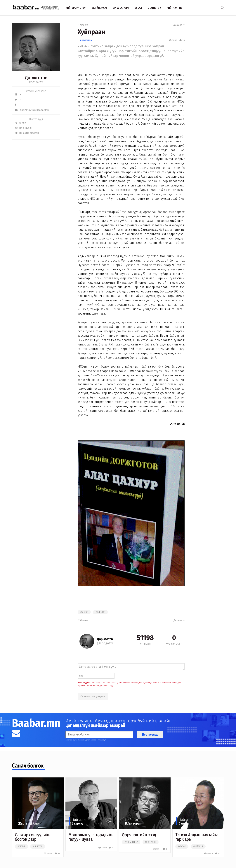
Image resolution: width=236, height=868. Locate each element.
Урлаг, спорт (121, 8)
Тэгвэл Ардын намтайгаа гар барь (198, 837)
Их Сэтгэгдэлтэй (27, 133)
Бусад (138, 8)
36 (182, 40)
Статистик (154, 8)
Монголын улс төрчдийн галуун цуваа (91, 837)
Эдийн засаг (99, 8)
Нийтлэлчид (175, 8)
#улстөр (84, 612)
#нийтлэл (100, 612)
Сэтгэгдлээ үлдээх (93, 696)
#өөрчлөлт (151, 842)
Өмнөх (83, 25)
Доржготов (86, 40)
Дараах (179, 25)
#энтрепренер (131, 842)
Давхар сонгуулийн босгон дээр (33, 837)
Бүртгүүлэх (150, 735)
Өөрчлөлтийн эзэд (139, 835)
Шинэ (20, 123)
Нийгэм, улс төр (76, 8)
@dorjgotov (36, 82)
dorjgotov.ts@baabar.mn (32, 110)
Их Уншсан (24, 128)
